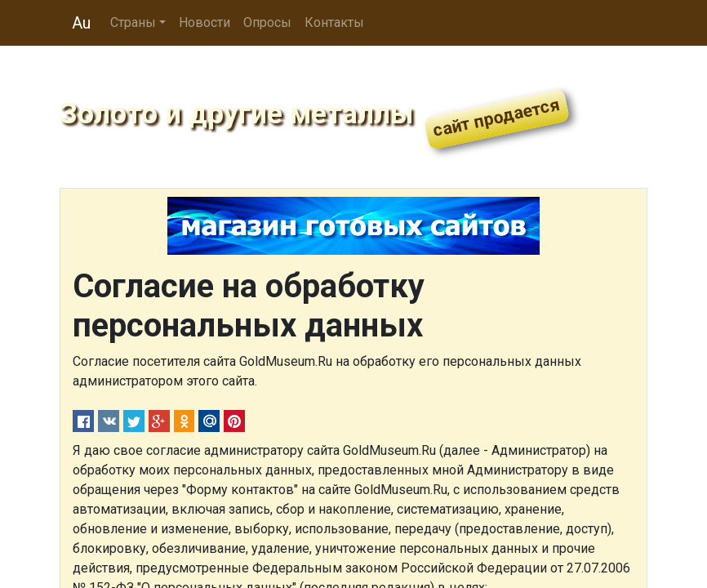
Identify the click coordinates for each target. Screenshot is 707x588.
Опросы (267, 22)
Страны (133, 22)
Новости (205, 22)
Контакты (334, 22)
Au (81, 23)
